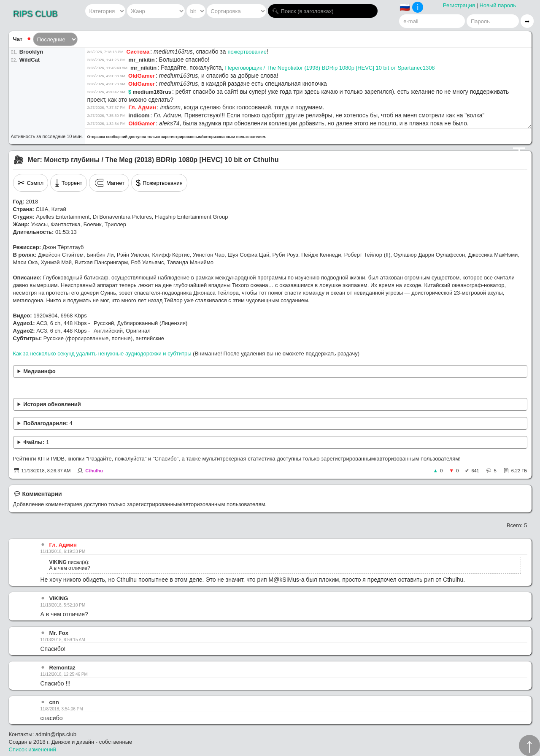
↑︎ (529, 745)
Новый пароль (498, 5)
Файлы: (36, 442)
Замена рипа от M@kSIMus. (270, 405)
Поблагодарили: (48, 423)
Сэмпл (31, 183)
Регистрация (459, 5)
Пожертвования (159, 183)
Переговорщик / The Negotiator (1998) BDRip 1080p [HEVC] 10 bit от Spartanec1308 (330, 68)
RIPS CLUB (35, 14)
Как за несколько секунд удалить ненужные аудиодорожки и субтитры (102, 354)
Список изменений (32, 749)
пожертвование (247, 52)
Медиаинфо (39, 371)
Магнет (109, 183)
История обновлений (52, 404)
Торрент (69, 183)
